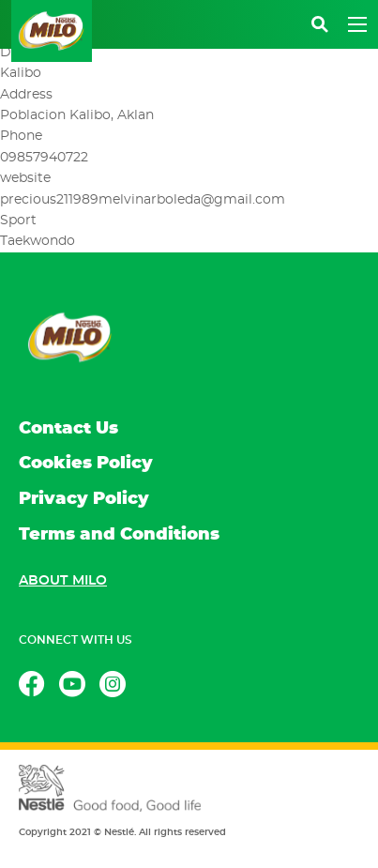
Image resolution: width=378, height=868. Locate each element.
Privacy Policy (84, 499)
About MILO (63, 581)
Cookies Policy (86, 464)
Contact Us (68, 429)
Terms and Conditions (119, 535)
